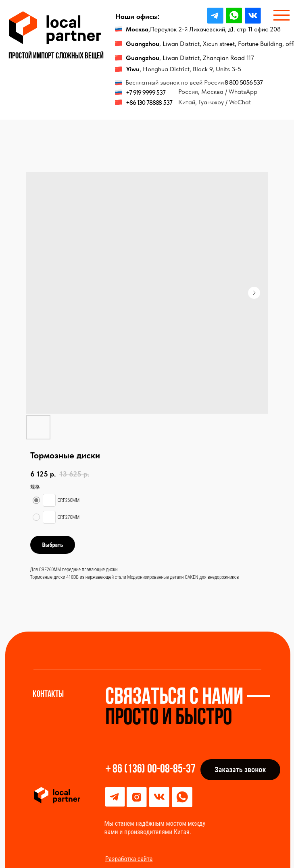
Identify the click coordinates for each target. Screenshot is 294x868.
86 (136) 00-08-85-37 (154, 770)
